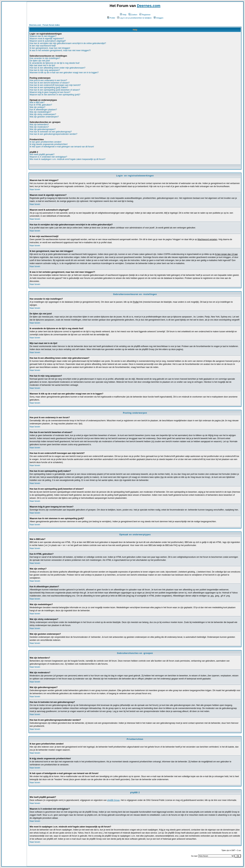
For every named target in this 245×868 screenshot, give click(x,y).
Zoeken (133, 15)
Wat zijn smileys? (37, 107)
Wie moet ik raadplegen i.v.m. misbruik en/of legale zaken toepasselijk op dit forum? (67, 159)
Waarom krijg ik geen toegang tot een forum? (50, 92)
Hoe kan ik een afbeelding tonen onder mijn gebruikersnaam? (58, 68)
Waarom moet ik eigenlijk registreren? (47, 39)
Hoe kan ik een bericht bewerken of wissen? (50, 83)
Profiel (111, 18)
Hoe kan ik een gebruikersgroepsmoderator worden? (53, 134)
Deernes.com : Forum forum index (44, 25)
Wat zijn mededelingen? (40, 112)
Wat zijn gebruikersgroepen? (43, 129)
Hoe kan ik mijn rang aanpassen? (45, 70)
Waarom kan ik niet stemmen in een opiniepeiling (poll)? (55, 95)
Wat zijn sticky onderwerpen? (43, 114)
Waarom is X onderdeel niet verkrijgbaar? (48, 157)
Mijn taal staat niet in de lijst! (42, 65)
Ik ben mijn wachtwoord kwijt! (43, 46)
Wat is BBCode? (37, 102)
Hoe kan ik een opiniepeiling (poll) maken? (49, 88)
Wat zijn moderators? (39, 127)
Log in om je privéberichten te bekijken (134, 18)
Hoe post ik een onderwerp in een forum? (48, 80)
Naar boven (35, 189)
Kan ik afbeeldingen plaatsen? (43, 110)
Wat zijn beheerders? (39, 125)
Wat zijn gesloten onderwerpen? (44, 117)
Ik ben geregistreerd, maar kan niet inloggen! (50, 48)
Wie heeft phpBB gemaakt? (42, 154)
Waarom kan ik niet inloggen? (43, 36)
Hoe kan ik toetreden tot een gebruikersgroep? (51, 132)
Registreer (145, 15)
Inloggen (158, 18)
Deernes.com (149, 6)
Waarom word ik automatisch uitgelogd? (48, 41)
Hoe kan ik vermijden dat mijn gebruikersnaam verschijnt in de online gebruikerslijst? (68, 43)
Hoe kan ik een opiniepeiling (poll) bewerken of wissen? (55, 90)
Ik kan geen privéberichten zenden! (46, 142)
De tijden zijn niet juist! (40, 61)
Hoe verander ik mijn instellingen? (45, 58)
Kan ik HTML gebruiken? (41, 105)
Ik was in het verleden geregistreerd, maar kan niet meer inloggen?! (60, 50)
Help (123, 15)
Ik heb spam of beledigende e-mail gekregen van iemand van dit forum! (62, 147)
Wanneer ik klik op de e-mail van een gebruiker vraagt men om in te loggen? (64, 73)
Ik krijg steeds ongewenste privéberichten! (49, 144)
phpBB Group (113, 800)
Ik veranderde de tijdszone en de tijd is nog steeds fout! (55, 63)
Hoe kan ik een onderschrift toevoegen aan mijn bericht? (55, 85)
